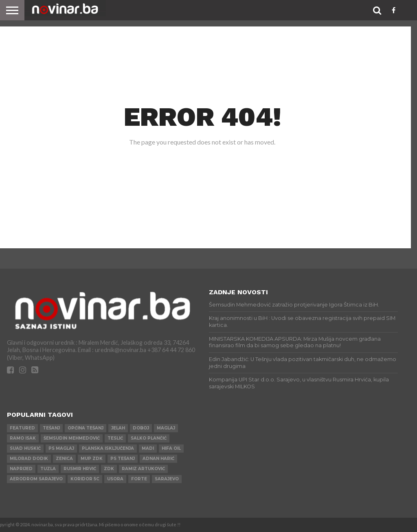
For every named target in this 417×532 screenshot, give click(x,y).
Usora (115, 479)
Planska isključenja (108, 448)
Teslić (115, 438)
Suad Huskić (25, 448)
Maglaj (166, 428)
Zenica (64, 459)
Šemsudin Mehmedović (72, 438)
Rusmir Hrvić (80, 469)
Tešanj (51, 428)
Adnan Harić (158, 459)
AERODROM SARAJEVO (36, 479)
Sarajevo (167, 479)
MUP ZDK (92, 459)
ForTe (139, 479)
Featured (22, 428)
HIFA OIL (171, 448)
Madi (148, 448)
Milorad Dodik (29, 459)
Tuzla (48, 469)
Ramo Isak (23, 438)
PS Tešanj (123, 459)
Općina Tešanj (86, 428)
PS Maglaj (61, 448)
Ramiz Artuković (143, 469)
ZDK (109, 469)
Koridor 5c (85, 479)
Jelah (118, 428)
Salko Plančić (149, 438)
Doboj (141, 428)
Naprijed (21, 469)
